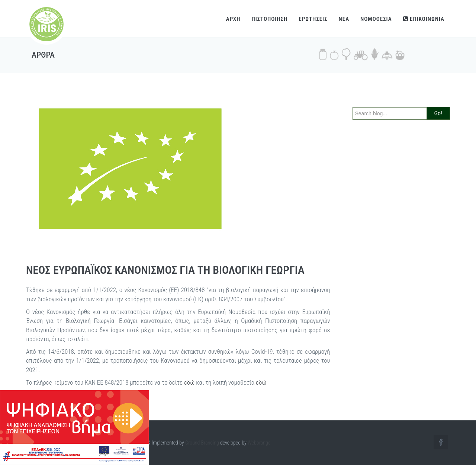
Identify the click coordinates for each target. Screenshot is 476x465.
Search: (363, 100)
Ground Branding (202, 443)
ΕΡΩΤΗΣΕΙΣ (313, 19)
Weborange (259, 443)
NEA (344, 19)
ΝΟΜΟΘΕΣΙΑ (376, 19)
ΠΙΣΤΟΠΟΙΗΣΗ (269, 19)
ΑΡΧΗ (233, 19)
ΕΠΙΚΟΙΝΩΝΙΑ (424, 19)
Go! (438, 113)
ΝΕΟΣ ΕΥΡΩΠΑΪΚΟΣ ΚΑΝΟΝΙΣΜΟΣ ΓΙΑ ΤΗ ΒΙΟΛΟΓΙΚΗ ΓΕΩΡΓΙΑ (165, 270)
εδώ (189, 382)
